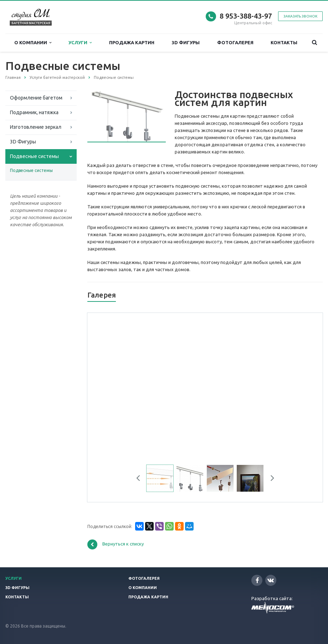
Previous (141, 479)
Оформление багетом (36, 98)
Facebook (257, 580)
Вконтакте (271, 580)
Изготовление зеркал (36, 127)
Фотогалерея (235, 42)
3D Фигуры (23, 142)
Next (270, 479)
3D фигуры (186, 42)
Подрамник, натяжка (34, 112)
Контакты (284, 42)
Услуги (80, 43)
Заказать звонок (300, 16)
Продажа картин (132, 42)
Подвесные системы (34, 156)
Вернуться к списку (116, 544)
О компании (33, 43)
